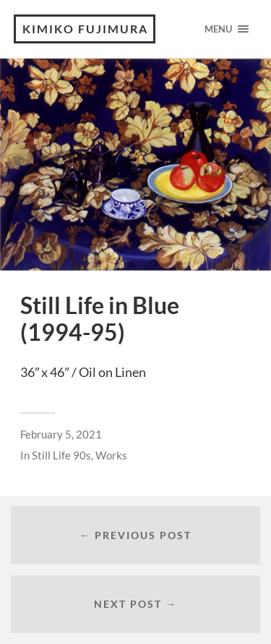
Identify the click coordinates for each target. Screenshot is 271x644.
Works (111, 455)
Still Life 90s (61, 455)
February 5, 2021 (61, 434)
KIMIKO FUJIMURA (85, 29)
